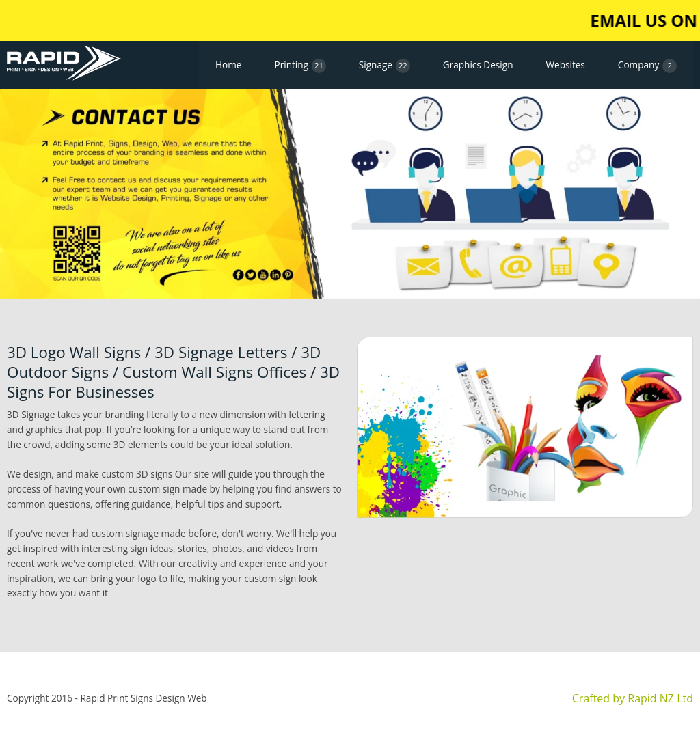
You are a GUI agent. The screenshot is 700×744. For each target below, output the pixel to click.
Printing (300, 66)
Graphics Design (478, 65)
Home (228, 65)
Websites (565, 65)
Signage (385, 66)
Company (647, 66)
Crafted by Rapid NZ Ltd (633, 698)
